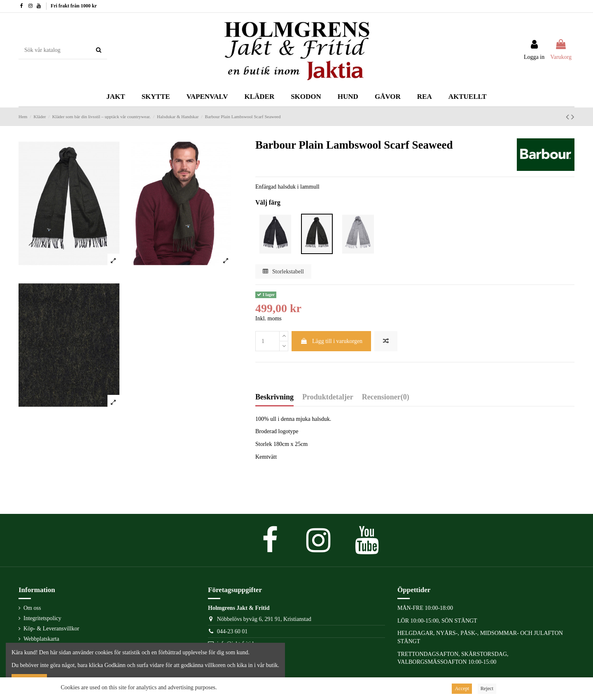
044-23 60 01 (232, 631)
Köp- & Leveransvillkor (51, 629)
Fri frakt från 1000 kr (74, 6)
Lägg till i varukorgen (331, 341)
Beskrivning (274, 397)
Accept (462, 688)
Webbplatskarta (41, 639)
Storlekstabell (284, 272)
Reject (487, 688)
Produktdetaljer (328, 397)
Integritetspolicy (42, 618)
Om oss (32, 608)
